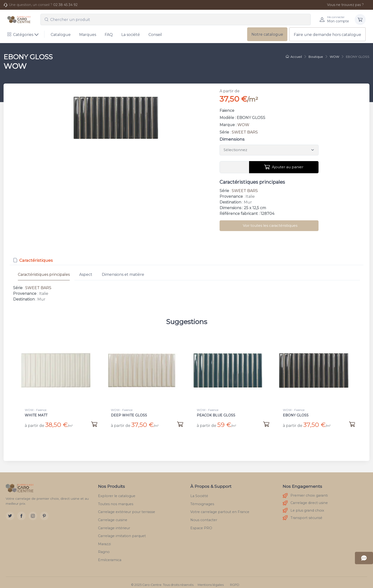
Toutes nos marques (116, 499)
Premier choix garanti (305, 491)
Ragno (104, 547)
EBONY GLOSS (296, 415)
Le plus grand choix (303, 506)
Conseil (155, 35)
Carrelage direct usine (305, 498)
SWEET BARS (245, 132)
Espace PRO (201, 523)
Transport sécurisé (302, 513)
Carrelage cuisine (113, 515)
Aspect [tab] (86, 274)
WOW (243, 125)
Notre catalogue (267, 34)
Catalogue (61, 35)
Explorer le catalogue (117, 491)
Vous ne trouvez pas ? (343, 5)
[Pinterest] (44, 511)
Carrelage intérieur (114, 523)
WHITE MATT (36, 415)
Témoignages (202, 499)
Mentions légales (211, 580)
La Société (199, 491)
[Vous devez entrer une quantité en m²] (234, 167)
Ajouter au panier (284, 167)
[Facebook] (21, 511)
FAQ (109, 35)
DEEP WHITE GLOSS (129, 415)
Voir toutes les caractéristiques (270, 225)
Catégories (20, 35)
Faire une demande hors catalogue (327, 35)
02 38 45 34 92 (65, 5)
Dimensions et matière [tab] (123, 274)
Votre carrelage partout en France (220, 507)
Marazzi (104, 539)
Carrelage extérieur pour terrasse (127, 507)
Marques (88, 35)
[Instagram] (33, 511)
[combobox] (176, 20)
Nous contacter (204, 515)
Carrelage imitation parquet (122, 531)
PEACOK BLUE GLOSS (216, 415)
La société (131, 35)
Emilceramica (110, 555)
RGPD (235, 580)
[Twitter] (10, 511)
